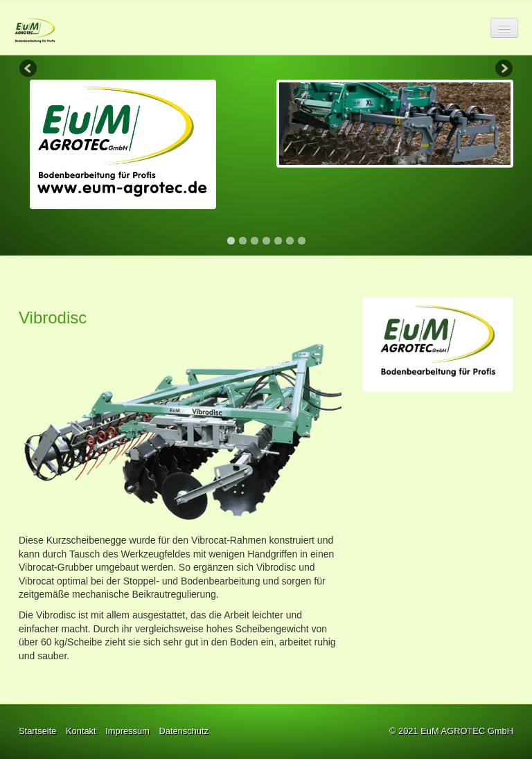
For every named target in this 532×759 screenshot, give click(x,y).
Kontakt (81, 731)
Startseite (37, 731)
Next (503, 69)
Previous (29, 69)
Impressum (127, 731)
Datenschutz (184, 731)
